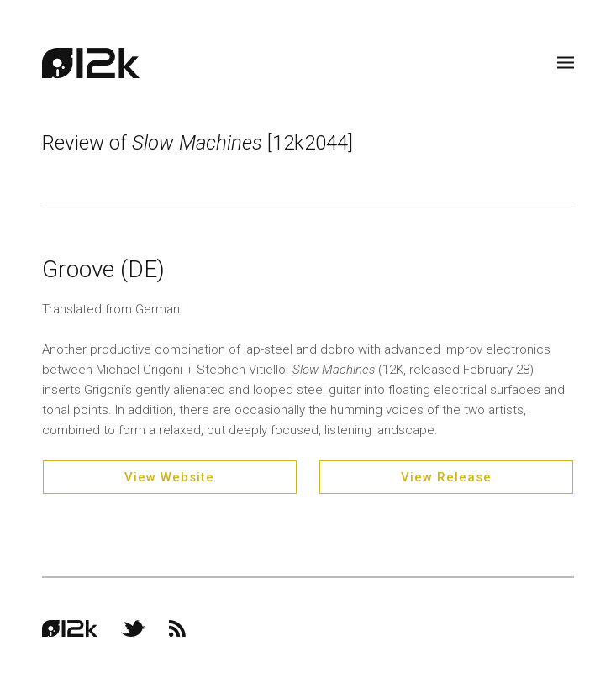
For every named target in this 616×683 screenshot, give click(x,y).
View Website (169, 477)
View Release (446, 477)
